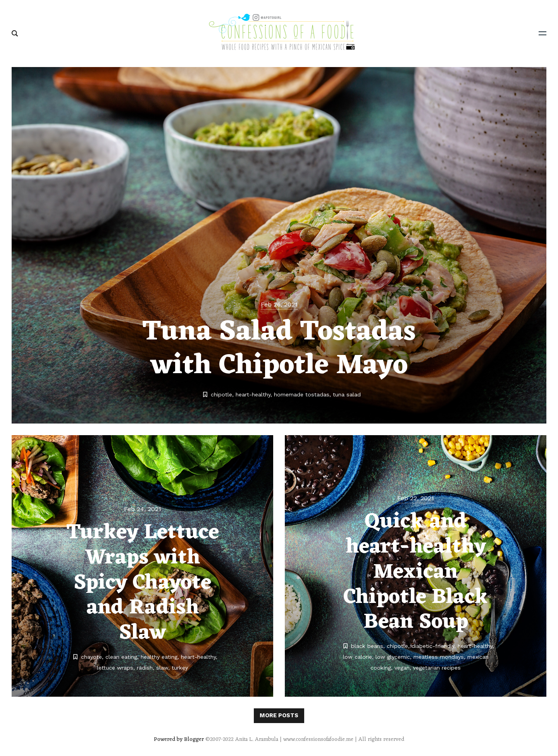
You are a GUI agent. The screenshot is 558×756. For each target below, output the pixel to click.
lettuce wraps (115, 668)
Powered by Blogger (179, 740)
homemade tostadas (302, 394)
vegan (402, 668)
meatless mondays (439, 657)
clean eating (121, 657)
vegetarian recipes (437, 668)
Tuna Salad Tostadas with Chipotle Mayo (279, 349)
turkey (180, 668)
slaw (162, 668)
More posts (279, 715)
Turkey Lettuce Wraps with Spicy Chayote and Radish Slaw (143, 583)
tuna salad (347, 394)
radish (145, 668)
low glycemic (393, 657)
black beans (367, 646)
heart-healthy (253, 394)
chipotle (221, 394)
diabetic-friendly (433, 646)
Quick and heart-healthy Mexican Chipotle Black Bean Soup (416, 572)
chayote (91, 657)
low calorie (357, 657)
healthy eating (159, 657)
